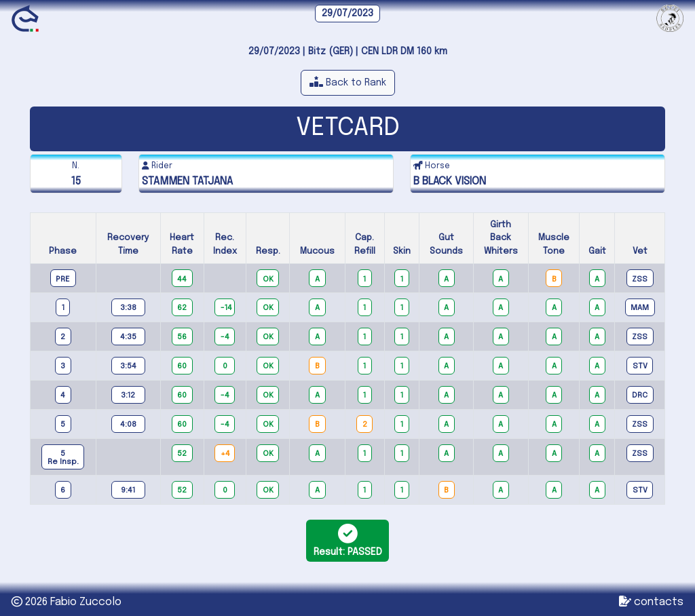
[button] (348, 83)
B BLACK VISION (450, 181)
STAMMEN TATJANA (187, 181)
